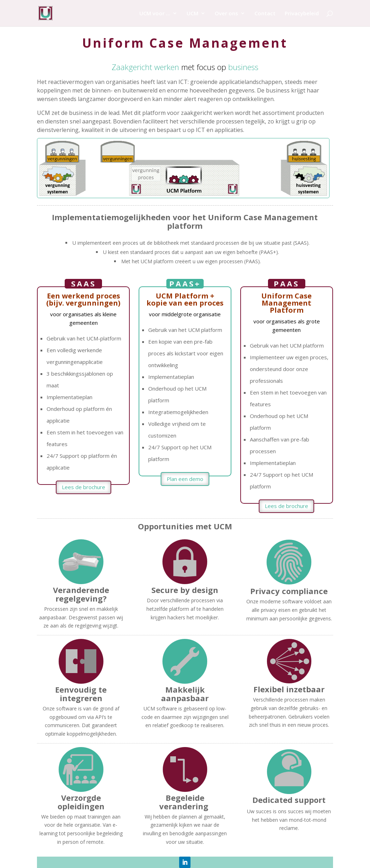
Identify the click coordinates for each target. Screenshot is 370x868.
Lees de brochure (84, 487)
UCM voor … (155, 14)
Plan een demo (185, 479)
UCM (192, 14)
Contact (265, 14)
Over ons (226, 14)
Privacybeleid (302, 14)
